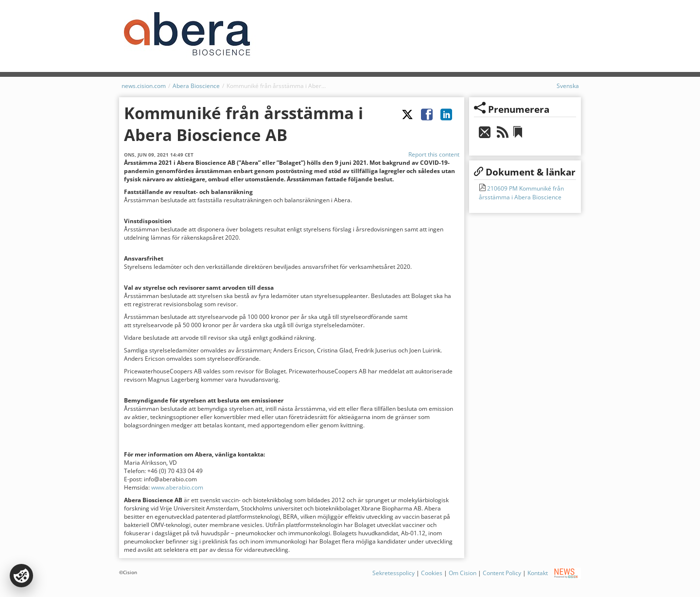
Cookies (432, 573)
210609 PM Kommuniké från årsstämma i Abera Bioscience (521, 193)
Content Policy (502, 573)
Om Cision (463, 573)
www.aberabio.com (177, 487)
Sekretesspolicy (394, 573)
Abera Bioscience (196, 86)
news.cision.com (144, 86)
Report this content (434, 154)
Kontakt (538, 573)
